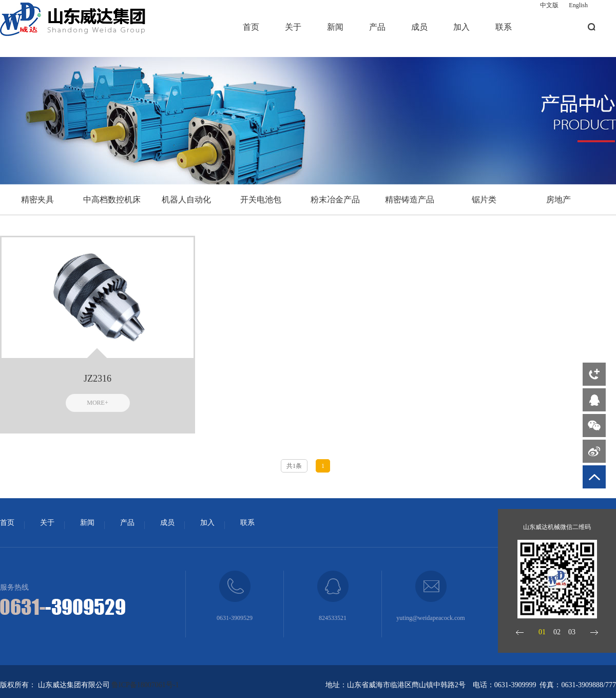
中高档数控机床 (112, 200)
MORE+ (97, 403)
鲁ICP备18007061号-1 (145, 685)
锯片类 (484, 200)
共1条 (294, 466)
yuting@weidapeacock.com (430, 618)
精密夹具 (37, 200)
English (578, 5)
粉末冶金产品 (335, 200)
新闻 (335, 27)
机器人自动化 (186, 200)
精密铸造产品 (410, 200)
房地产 (559, 200)
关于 (293, 27)
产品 (377, 27)
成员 (419, 27)
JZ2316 (98, 379)
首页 (251, 27)
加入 (461, 27)
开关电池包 (261, 200)
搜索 (592, 27)
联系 (504, 27)
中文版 (549, 5)
